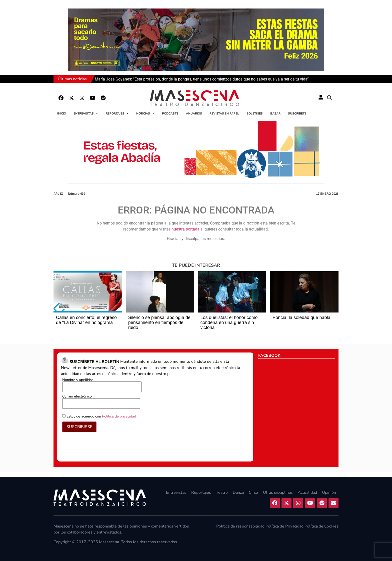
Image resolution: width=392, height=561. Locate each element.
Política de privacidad (119, 416)
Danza (238, 492)
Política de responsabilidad (240, 526)
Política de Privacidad (284, 526)
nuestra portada (185, 229)
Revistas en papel (224, 113)
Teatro (222, 492)
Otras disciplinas (278, 492)
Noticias (145, 113)
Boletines (255, 113)
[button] (329, 98)
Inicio (62, 113)
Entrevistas (86, 113)
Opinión (329, 492)
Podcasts (170, 113)
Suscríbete (297, 113)
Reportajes (117, 113)
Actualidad (307, 492)
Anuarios (194, 113)
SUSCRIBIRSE (79, 427)
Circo (253, 492)
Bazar (275, 113)
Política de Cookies (321, 526)
